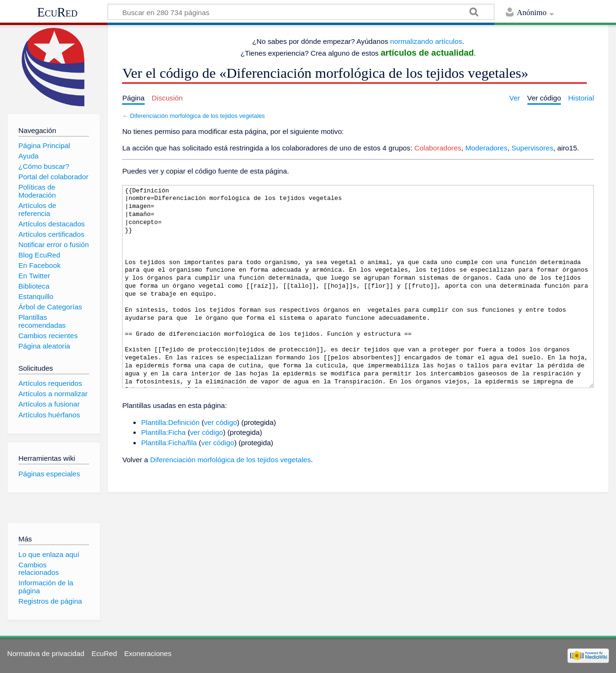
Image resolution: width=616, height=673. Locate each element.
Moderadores (486, 148)
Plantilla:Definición (170, 422)
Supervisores (532, 148)
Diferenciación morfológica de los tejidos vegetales (197, 116)
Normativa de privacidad (46, 653)
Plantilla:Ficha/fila (169, 443)
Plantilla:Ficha (163, 432)
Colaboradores (438, 148)
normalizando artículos (426, 41)
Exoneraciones (148, 653)
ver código (221, 422)
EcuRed (57, 12)
